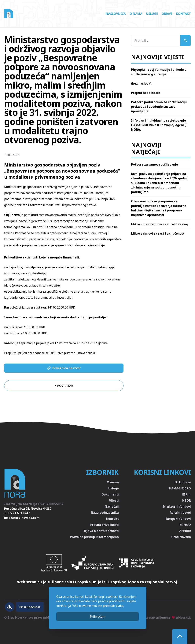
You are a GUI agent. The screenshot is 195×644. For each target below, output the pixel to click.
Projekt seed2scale (146, 93)
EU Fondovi (183, 482)
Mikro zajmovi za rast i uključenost (158, 233)
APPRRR (185, 531)
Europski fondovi (178, 519)
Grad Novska (181, 537)
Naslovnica (116, 14)
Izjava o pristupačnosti (101, 531)
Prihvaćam (97, 617)
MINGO (185, 525)
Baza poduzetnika (105, 513)
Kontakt (183, 14)
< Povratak (64, 386)
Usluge (152, 14)
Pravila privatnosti (105, 525)
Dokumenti (110, 494)
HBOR (187, 500)
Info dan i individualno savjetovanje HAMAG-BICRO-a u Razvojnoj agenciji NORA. (159, 125)
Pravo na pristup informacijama (94, 537)
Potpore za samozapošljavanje (155, 164)
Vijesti (114, 500)
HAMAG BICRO (180, 488)
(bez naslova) (141, 83)
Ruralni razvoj (180, 513)
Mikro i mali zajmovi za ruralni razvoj (159, 224)
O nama (136, 14)
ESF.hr (187, 494)
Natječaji (112, 507)
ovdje (120, 606)
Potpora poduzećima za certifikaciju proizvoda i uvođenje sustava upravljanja (159, 107)
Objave (167, 14)
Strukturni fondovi (177, 507)
